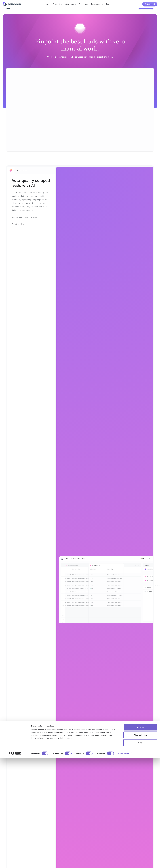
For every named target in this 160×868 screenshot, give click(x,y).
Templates (84, 4)
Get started (150, 4)
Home (47, 4)
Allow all (140, 837)
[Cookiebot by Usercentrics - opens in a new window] (15, 863)
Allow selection (140, 845)
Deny (140, 853)
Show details (124, 863)
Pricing (109, 4)
